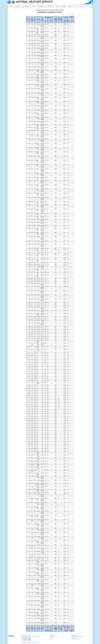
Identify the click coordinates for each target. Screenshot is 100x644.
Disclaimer (52, 635)
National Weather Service (27, 638)
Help (51, 638)
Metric (73, 15)
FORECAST (17, 6)
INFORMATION (42, 6)
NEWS (58, 6)
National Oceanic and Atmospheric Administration (31, 636)
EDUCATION (51, 6)
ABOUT (71, 6)
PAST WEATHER (26, 6)
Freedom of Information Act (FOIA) (78, 636)
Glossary (52, 639)
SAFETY (34, 6)
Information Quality (54, 636)
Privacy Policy (74, 635)
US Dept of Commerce (26, 635)
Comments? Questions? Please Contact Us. (30, 643)
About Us (73, 638)
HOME (11, 6)
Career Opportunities (75, 639)
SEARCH (64, 6)
